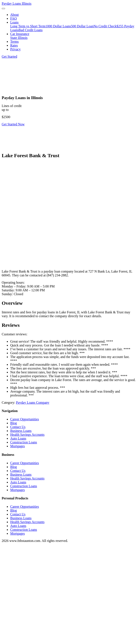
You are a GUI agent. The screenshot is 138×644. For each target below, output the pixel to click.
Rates (14, 45)
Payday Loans (17, 4)
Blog (14, 423)
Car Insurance (20, 34)
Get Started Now (13, 124)
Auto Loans (18, 438)
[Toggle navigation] (3, 9)
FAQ (14, 18)
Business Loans (21, 431)
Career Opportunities (25, 419)
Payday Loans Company (33, 403)
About (14, 15)
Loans (14, 22)
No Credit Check (105, 26)
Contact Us (18, 427)
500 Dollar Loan (82, 26)
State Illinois (19, 38)
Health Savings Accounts (27, 435)
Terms (14, 42)
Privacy (15, 49)
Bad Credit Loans (31, 30)
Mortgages (17, 446)
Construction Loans (24, 442)
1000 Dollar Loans (58, 26)
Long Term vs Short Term (28, 26)
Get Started (9, 56)
